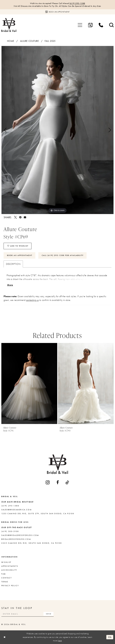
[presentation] (29, 383)
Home (11, 41)
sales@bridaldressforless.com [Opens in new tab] (20, 535)
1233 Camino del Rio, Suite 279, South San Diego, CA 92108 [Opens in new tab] (38, 514)
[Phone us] (101, 25)
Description (13, 264)
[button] (80, 25)
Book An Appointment (20, 255)
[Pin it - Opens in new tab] (20, 217)
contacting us (32, 300)
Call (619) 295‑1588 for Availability (63, 255)
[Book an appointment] (57, 12)
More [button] (10, 285)
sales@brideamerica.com (16, 510)
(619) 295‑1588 (77, 3)
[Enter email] (28, 614)
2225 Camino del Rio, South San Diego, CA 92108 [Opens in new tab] (32, 543)
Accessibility (9, 570)
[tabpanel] (57, 130)
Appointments (10, 566)
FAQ (4, 574)
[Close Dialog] (5, 637)
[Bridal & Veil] (9, 25)
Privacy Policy (10, 586)
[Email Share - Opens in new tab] (25, 217)
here (60, 641)
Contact (7, 578)
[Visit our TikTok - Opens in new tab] (67, 482)
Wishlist (6, 562)
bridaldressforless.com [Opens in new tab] (16, 539)
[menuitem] (80, 25)
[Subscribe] (48, 614)
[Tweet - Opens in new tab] (15, 217)
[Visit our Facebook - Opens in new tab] (58, 482)
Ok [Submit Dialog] (110, 637)
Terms (5, 582)
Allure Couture (29, 41)
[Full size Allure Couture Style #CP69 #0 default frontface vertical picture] (57, 130)
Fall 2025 (50, 41)
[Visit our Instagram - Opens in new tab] (48, 482)
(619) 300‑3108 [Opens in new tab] (10, 531)
